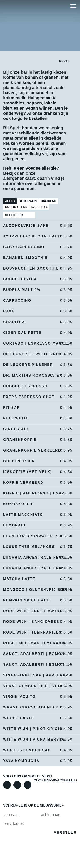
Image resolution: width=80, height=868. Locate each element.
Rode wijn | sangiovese (36, 622)
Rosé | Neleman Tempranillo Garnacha (36, 643)
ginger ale (36, 429)
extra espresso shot (36, 397)
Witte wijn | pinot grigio (36, 729)
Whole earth (36, 718)
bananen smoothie (36, 258)
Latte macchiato (36, 515)
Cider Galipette (36, 333)
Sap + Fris (39, 207)
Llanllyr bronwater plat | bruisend (36, 536)
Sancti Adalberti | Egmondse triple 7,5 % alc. (36, 665)
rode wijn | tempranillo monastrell (36, 632)
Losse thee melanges (36, 547)
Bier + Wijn (28, 201)
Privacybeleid (63, 780)
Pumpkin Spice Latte (36, 600)
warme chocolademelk (36, 707)
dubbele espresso (36, 386)
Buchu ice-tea (36, 279)
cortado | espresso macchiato (36, 343)
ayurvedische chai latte (36, 236)
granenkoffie (36, 440)
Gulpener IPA (36, 461)
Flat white (36, 418)
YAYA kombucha (36, 761)
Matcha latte (36, 579)
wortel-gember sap (36, 750)
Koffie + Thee (16, 207)
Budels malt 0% (36, 290)
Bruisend (49, 201)
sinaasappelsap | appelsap (36, 675)
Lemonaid (36, 525)
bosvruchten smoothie (36, 268)
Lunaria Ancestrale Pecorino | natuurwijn (36, 558)
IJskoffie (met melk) (36, 472)
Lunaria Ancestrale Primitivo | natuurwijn (36, 568)
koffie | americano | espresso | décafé (36, 493)
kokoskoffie (36, 504)
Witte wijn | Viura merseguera (36, 740)
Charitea (36, 322)
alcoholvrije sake (36, 226)
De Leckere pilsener (36, 365)
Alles (10, 201)
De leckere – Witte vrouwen (36, 354)
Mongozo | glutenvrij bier (36, 590)
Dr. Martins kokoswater (36, 376)
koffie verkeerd (36, 483)
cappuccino (36, 301)
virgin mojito (36, 697)
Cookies (42, 780)
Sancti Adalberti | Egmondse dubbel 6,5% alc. (36, 654)
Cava (36, 311)
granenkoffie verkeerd (36, 450)
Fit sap (36, 408)
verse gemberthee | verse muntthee (36, 686)
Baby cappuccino (36, 247)
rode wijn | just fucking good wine (36, 611)
